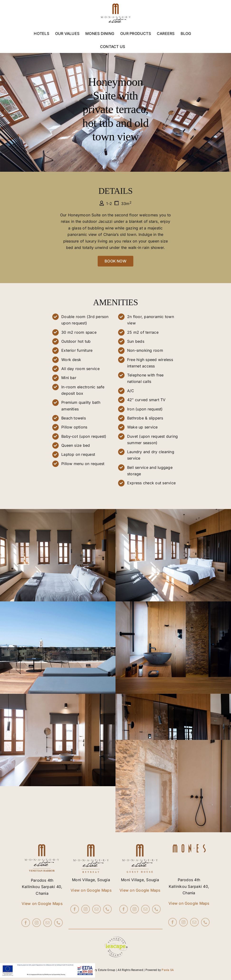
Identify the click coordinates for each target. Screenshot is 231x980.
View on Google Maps (42, 904)
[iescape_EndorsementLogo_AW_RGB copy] (115, 931)
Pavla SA (168, 970)
